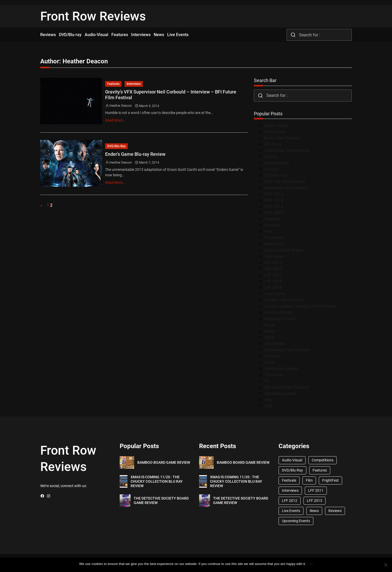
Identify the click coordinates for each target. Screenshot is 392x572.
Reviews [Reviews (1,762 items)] (335, 511)
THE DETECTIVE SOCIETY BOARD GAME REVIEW (161, 500)
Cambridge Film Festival (287, 150)
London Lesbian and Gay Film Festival (300, 306)
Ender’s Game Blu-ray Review (135, 154)
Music (270, 325)
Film (268, 231)
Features (113, 84)
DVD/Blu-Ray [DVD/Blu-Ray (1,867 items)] (292, 470)
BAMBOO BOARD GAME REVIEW (164, 462)
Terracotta (274, 375)
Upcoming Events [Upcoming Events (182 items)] (296, 521)
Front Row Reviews (93, 16)
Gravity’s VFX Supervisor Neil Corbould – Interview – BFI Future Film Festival (171, 95)
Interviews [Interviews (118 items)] (290, 490)
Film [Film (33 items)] (309, 480)
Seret (269, 362)
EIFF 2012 (274, 194)
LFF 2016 (273, 288)
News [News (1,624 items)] (314, 511)
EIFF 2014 (274, 207)
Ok (311, 564)
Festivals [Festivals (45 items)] (289, 480)
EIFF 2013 (274, 200)
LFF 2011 (273, 263)
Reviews (272, 356)
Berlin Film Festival (282, 138)
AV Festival (275, 132)
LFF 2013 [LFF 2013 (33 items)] (315, 501)
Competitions (277, 163)
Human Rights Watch (284, 250)
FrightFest (274, 244)
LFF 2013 (273, 275)
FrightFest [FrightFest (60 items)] (330, 480)
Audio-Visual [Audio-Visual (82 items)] (292, 460)
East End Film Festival (285, 182)
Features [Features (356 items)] (320, 470)
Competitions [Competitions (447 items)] (323, 460)
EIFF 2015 (274, 213)
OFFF (269, 337)
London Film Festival (284, 300)
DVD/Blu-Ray (116, 146)
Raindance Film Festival (286, 350)
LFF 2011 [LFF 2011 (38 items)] (316, 490)
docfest (271, 169)
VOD (268, 406)
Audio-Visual (276, 126)
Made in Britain (278, 312)
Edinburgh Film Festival (286, 188)
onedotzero (275, 344)
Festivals (273, 225)
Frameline (274, 238)
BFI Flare (273, 144)
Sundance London (281, 369)
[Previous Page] (42, 205)
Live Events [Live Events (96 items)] (291, 511)
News (269, 331)
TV (267, 381)
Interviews (134, 84)
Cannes (271, 157)
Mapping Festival (280, 319)
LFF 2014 (273, 281)
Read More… (115, 120)
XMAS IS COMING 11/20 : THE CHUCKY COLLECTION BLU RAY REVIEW (157, 481)
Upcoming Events (280, 393)
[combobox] (319, 35)
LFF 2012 (273, 269)
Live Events (275, 294)
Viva (268, 400)
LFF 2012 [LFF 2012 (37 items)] (290, 501)
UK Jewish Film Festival (286, 387)
